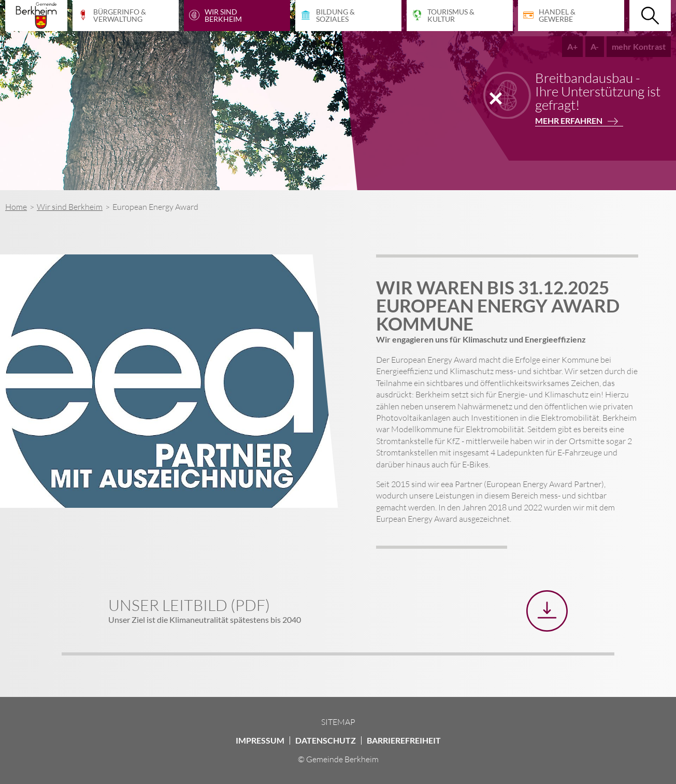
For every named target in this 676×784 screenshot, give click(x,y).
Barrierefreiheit (404, 740)
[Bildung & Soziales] (348, 16)
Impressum (260, 740)
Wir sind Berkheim (70, 207)
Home (16, 207)
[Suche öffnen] (650, 16)
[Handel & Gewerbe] (571, 16)
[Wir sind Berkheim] (237, 16)
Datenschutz (326, 740)
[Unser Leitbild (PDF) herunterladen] (547, 611)
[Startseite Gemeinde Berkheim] (36, 16)
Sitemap (338, 722)
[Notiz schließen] (496, 98)
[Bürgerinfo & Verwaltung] (126, 16)
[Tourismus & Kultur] (460, 16)
